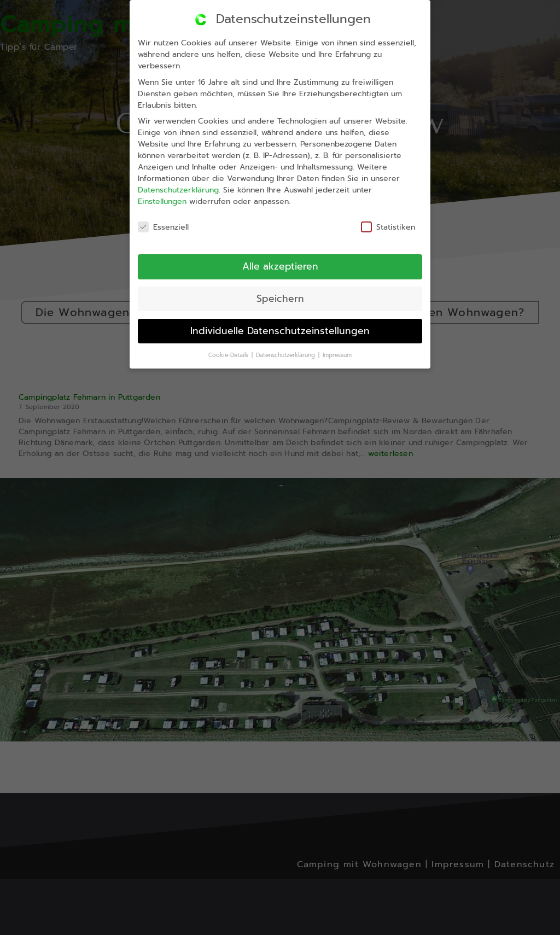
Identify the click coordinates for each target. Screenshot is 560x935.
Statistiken (385, 224)
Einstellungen (159, 205)
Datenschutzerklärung (175, 193)
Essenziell (161, 230)
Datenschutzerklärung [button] (287, 355)
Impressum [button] (338, 353)
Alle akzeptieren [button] (278, 266)
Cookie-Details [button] (230, 356)
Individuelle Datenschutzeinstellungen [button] (280, 331)
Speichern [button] (279, 298)
